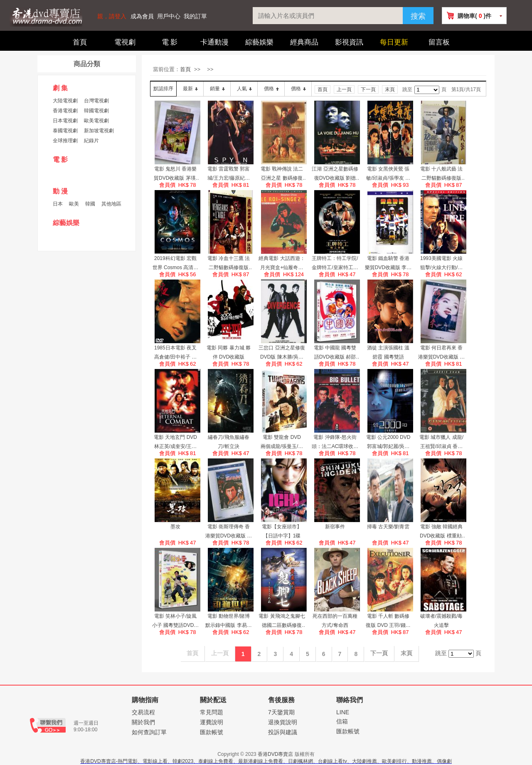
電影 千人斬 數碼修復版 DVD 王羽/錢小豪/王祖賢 (388, 621)
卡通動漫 (214, 42)
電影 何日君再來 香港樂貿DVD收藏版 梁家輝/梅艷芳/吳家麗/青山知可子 (442, 353)
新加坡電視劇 (99, 131)
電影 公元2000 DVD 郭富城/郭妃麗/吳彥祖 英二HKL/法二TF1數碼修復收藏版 (388, 443)
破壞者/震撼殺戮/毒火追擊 (442, 621)
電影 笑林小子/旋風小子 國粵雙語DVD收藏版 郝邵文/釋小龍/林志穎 (176, 621)
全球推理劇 (65, 141)
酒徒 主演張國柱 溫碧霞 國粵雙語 (388, 352)
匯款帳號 (212, 732)
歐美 (74, 204)
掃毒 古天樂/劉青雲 (388, 527)
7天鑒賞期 (281, 712)
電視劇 (125, 42)
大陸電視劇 (65, 101)
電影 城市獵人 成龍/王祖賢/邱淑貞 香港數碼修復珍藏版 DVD (442, 443)
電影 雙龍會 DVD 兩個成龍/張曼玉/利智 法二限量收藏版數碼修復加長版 (282, 443)
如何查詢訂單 (149, 732)
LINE (343, 712)
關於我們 (143, 722)
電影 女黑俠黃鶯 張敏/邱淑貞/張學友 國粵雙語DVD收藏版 (388, 174)
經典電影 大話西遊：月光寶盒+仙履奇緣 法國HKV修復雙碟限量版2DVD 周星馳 (282, 264)
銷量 (215, 89)
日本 (58, 204)
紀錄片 (91, 141)
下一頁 (368, 89)
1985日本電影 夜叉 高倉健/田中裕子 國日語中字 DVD (176, 353)
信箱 (342, 721)
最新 (188, 89)
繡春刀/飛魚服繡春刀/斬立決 (228, 442)
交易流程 (143, 712)
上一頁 (344, 89)
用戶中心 (169, 16)
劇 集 (60, 88)
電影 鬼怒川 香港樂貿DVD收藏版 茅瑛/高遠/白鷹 (175, 174)
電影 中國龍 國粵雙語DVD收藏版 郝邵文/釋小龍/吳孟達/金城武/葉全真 (335, 353)
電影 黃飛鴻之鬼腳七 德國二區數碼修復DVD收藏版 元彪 (282, 621)
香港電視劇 (65, 111)
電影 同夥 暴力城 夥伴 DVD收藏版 (229, 352)
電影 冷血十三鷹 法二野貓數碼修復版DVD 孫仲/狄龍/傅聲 (228, 264)
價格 (269, 89)
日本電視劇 (65, 121)
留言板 (439, 42)
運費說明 (212, 722)
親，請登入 (112, 16)
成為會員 (142, 16)
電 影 (170, 42)
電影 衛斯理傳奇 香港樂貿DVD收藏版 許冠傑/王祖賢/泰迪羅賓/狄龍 (229, 532)
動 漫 (60, 191)
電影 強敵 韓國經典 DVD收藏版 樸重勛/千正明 (441, 532)
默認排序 (163, 89)
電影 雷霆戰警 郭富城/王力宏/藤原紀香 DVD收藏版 (229, 174)
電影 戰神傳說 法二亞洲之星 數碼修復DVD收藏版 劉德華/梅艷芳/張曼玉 (282, 174)
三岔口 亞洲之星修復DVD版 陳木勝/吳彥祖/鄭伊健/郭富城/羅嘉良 (282, 353)
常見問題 (212, 712)
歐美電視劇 (96, 121)
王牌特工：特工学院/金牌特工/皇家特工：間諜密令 (335, 264)
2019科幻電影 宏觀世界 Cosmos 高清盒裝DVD (176, 264)
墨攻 (175, 527)
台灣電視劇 (96, 101)
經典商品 (304, 42)
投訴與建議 (283, 732)
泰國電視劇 (65, 131)
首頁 (80, 42)
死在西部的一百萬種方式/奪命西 (335, 621)
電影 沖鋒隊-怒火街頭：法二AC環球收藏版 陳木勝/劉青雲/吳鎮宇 (335, 443)
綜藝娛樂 (259, 42)
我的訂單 (195, 16)
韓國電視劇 (96, 111)
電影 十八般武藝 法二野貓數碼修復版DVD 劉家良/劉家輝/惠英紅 (441, 174)
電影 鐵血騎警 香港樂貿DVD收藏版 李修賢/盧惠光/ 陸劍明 (388, 264)
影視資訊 (349, 42)
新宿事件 (335, 527)
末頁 (390, 89)
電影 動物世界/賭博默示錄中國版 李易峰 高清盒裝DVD (228, 621)
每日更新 (394, 42)
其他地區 (111, 204)
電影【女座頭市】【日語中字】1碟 (282, 531)
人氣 (242, 89)
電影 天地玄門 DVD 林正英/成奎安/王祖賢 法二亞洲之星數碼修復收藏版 (175, 443)
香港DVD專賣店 (275, 754)
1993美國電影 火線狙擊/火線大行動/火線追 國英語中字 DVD (442, 264)
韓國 (90, 204)
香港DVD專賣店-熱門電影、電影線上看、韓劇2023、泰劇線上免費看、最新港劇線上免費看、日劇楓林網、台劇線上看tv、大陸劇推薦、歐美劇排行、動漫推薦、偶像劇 (266, 761)
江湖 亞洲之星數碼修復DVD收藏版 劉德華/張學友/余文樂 (335, 174)
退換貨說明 (283, 722)
